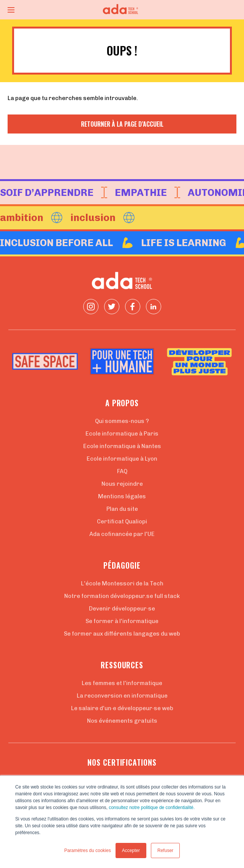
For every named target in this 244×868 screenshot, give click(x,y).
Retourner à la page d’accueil (122, 124)
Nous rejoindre (122, 484)
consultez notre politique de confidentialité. (152, 808)
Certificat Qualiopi (122, 521)
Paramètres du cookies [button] (88, 851)
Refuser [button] (165, 851)
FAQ (122, 471)
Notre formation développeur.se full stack (122, 596)
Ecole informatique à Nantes (122, 446)
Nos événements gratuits (122, 721)
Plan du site (122, 509)
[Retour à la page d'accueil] (122, 10)
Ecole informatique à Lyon (122, 459)
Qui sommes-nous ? (122, 421)
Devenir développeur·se (122, 609)
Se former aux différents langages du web (122, 634)
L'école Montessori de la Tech (122, 583)
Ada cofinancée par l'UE (122, 534)
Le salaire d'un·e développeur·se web (122, 708)
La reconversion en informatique (122, 696)
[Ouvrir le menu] (11, 10)
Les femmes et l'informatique (122, 683)
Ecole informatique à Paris (122, 434)
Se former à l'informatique (122, 621)
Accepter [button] (131, 851)
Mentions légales (122, 496)
